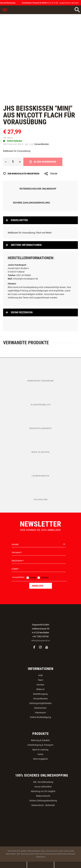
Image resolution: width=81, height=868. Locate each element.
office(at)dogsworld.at (40, 641)
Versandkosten (40, 699)
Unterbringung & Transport (40, 745)
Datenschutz (40, 708)
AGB (40, 675)
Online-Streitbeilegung (40, 717)
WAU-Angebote (40, 759)
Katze (40, 754)
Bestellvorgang (40, 694)
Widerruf (40, 689)
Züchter (45, 578)
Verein (33, 578)
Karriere (40, 685)
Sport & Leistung (40, 750)
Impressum (40, 713)
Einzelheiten (19, 220)
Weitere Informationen (26, 245)
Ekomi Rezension (22, 312)
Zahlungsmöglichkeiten (40, 703)
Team (40, 680)
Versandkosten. (42, 144)
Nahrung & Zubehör (40, 740)
